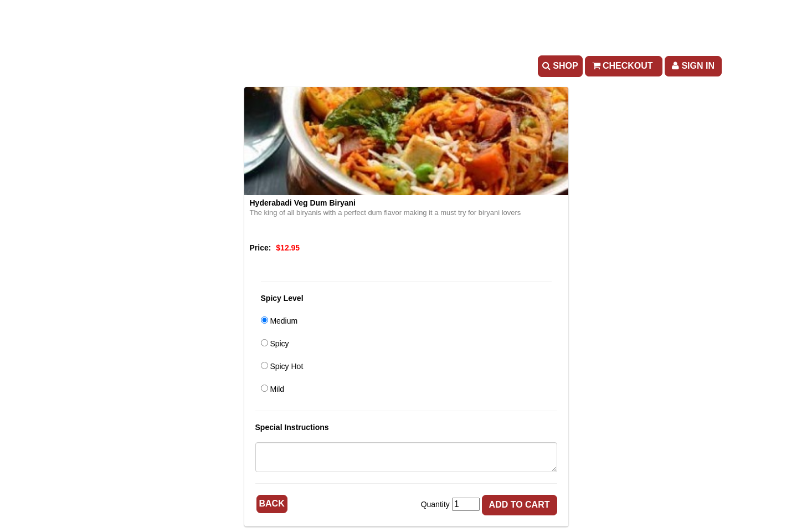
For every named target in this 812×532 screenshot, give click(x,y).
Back (272, 503)
